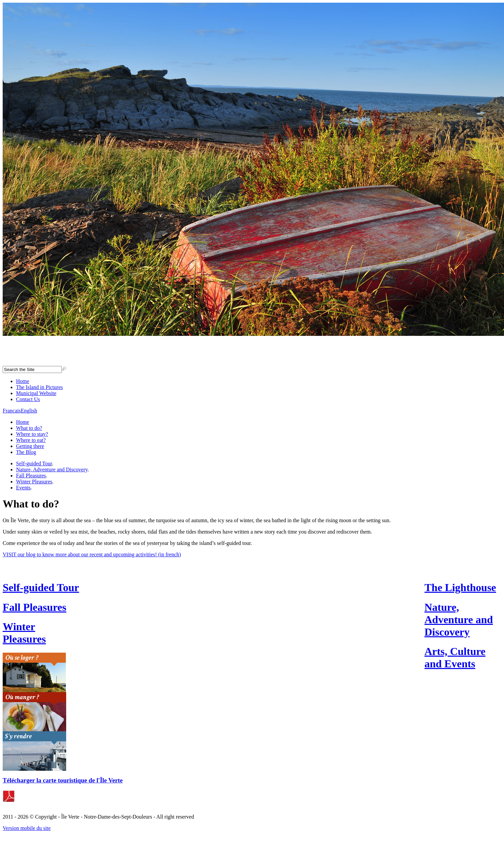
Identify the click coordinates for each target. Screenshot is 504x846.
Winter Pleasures (34, 482)
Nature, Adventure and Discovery (52, 469)
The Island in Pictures (39, 387)
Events (23, 488)
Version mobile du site (27, 828)
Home (23, 381)
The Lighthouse (460, 587)
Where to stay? (32, 434)
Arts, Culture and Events (455, 657)
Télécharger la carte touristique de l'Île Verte (63, 780)
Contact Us (28, 399)
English (29, 411)
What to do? (29, 428)
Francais (12, 411)
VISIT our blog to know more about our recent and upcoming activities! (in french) (92, 554)
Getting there (30, 446)
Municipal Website (36, 393)
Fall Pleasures (31, 476)
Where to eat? (31, 440)
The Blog (26, 452)
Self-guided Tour (34, 463)
